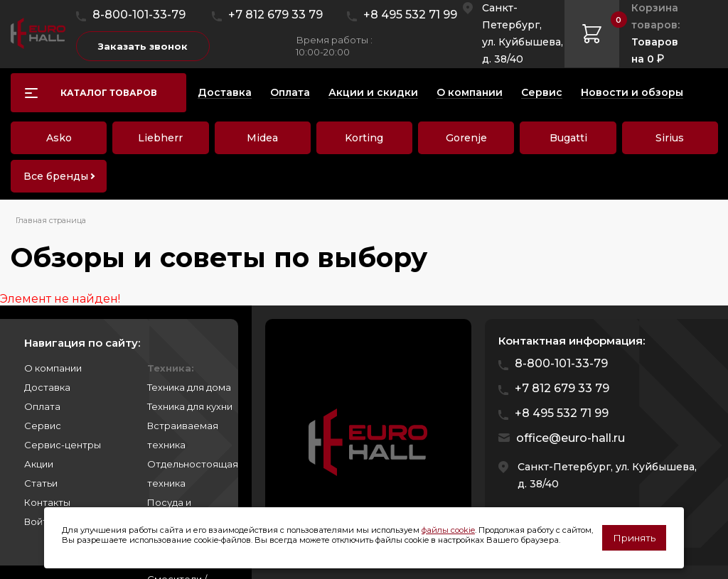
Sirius (670, 138)
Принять (634, 538)
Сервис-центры (63, 445)
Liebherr (160, 138)
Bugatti (568, 138)
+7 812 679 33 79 (275, 15)
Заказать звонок (143, 46)
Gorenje (466, 138)
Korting (364, 138)
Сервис (43, 426)
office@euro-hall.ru (571, 438)
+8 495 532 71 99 (410, 15)
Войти (39, 521)
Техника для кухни (190, 406)
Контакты (47, 502)
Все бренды (56, 176)
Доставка (47, 387)
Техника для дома (189, 387)
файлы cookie (448, 530)
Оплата (42, 406)
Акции (39, 464)
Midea (262, 138)
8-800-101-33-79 (139, 15)
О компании (53, 368)
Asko (59, 138)
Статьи (41, 483)
